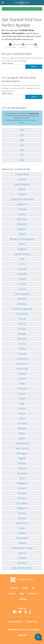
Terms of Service (15, 622)
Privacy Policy (32, 622)
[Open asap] (38, 637)
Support (12, 593)
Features (14, 588)
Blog (22, 593)
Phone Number (14, 65)
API (33, 588)
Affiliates (23, 599)
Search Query (14, 96)
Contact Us (33, 593)
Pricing (25, 588)
